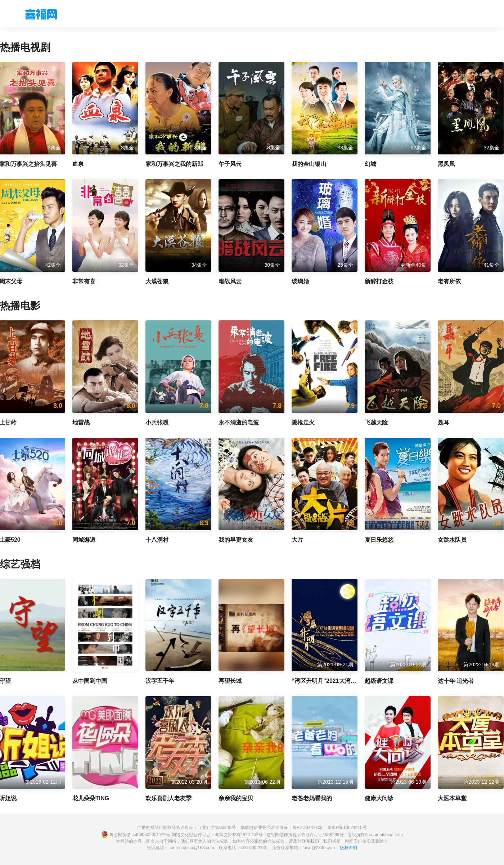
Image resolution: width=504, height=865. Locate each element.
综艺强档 (20, 564)
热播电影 (20, 306)
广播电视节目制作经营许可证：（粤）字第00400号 (186, 828)
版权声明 (348, 848)
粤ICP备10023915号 (347, 828)
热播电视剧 (25, 47)
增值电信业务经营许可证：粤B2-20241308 (282, 828)
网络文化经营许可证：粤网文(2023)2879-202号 (217, 835)
